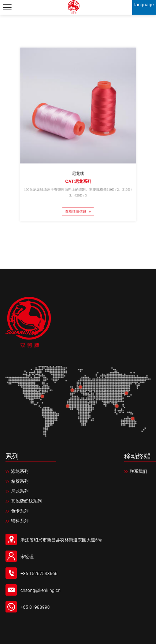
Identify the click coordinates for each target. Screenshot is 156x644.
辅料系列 (17, 520)
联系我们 (136, 471)
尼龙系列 (17, 491)
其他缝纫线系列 (24, 501)
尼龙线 (78, 170)
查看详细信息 (78, 205)
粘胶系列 (17, 481)
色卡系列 (17, 511)
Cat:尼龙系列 (78, 177)
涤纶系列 (17, 471)
